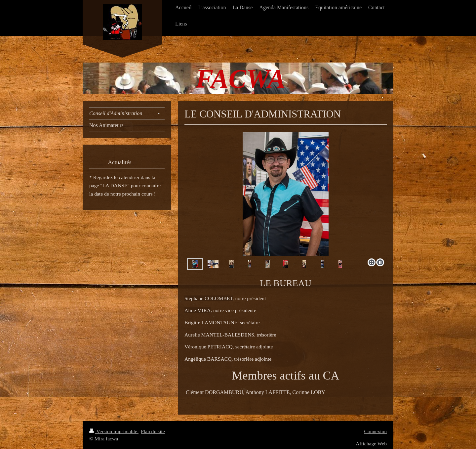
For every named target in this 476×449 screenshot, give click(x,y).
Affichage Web (371, 444)
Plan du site (153, 431)
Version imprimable (114, 431)
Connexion (376, 431)
